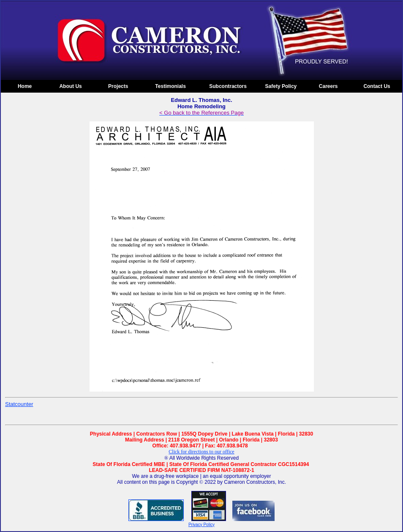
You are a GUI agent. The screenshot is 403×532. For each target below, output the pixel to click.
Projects (118, 86)
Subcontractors (228, 86)
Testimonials (170, 86)
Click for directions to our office (201, 452)
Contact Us (377, 86)
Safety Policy (281, 86)
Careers (328, 86)
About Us (70, 86)
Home (25, 86)
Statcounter (19, 404)
